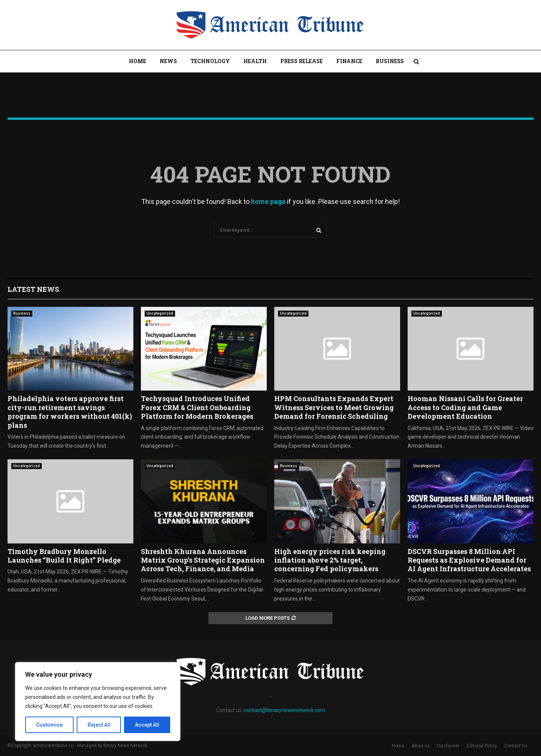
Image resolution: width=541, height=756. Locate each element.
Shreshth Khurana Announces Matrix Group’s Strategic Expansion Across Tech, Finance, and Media (203, 560)
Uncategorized (160, 313)
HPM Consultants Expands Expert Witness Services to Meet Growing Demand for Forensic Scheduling (334, 407)
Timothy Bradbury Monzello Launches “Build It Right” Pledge (64, 556)
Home (138, 61)
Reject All (99, 725)
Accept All (147, 725)
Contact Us (516, 746)
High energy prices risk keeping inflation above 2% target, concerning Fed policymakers (330, 560)
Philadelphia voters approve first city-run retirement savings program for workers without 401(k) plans (70, 412)
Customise (49, 725)
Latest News (33, 289)
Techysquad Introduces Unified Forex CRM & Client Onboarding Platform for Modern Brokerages (197, 407)
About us (421, 746)
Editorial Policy (482, 746)
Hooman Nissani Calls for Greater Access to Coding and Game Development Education (465, 407)
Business (390, 61)
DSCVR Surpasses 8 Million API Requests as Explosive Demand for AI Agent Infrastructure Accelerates (469, 560)
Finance (349, 61)
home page (268, 201)
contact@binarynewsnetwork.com (285, 710)
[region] (98, 702)
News (168, 61)
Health (255, 61)
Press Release (301, 61)
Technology (210, 61)
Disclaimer (448, 746)
